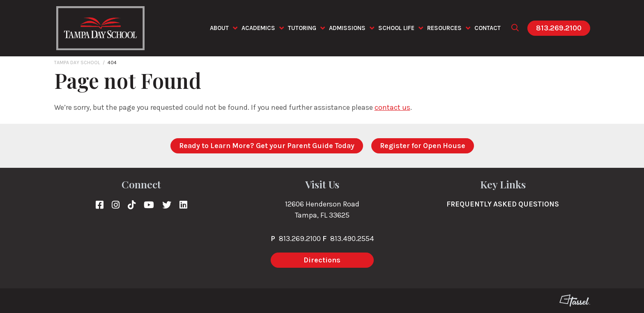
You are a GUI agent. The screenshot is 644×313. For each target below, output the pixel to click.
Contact (488, 28)
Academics (258, 28)
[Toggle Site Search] (515, 28)
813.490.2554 (352, 239)
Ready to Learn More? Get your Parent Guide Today (267, 146)
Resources (444, 28)
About (219, 28)
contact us (392, 107)
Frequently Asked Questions (503, 204)
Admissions (347, 28)
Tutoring (302, 28)
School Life (396, 28)
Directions (322, 260)
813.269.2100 (559, 28)
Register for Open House (423, 146)
